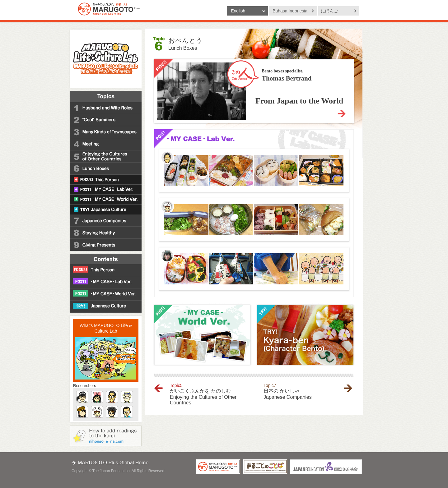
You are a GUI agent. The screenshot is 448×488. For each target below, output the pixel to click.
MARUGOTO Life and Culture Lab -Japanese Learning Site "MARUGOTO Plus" (106, 59)
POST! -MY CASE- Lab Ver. (106, 190)
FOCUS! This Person (106, 180)
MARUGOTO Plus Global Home (113, 463)
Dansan (127, 397)
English (238, 11)
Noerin (112, 412)
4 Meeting (106, 144)
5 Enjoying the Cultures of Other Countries (106, 157)
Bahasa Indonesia (290, 11)
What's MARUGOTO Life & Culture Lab (106, 328)
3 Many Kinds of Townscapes (106, 132)
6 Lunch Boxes (106, 169)
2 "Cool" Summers (106, 120)
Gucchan (82, 397)
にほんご (329, 11)
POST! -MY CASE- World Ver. (106, 200)
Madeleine (82, 412)
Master (112, 397)
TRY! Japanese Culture (106, 209)
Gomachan (97, 412)
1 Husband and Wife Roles (106, 108)
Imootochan (97, 397)
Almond (127, 412)
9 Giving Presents (106, 245)
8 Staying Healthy (106, 233)
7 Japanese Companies (106, 221)
